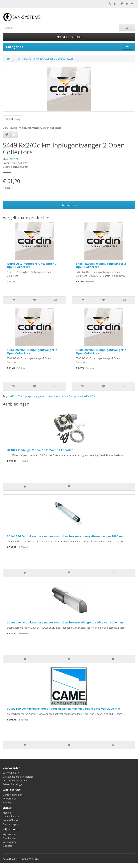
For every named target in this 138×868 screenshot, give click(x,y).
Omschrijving (13, 119)
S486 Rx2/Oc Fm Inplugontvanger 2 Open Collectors (101, 265)
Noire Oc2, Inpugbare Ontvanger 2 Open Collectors (32, 265)
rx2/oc (19, 396)
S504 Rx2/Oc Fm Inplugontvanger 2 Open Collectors (32, 351)
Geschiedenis (10, 838)
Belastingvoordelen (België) (18, 777)
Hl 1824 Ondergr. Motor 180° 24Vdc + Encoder (40, 450)
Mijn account (10, 834)
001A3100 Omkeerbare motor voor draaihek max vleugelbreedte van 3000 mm (63, 709)
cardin (64, 396)
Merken (7, 813)
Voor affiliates (10, 820)
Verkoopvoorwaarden (15, 781)
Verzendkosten (11, 773)
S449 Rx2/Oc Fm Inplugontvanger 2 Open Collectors (46, 59)
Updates (8, 846)
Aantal (6, 188)
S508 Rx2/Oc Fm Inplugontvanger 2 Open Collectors (101, 351)
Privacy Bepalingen (13, 784)
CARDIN (14, 159)
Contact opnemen (13, 795)
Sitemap (7, 802)
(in (70, 396)
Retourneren (10, 799)
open (45, 396)
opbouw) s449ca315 (84, 396)
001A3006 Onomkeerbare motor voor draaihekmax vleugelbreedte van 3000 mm (65, 622)
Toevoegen (69, 205)
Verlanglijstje (10, 842)
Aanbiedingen (10, 824)
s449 (12, 396)
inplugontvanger (32, 396)
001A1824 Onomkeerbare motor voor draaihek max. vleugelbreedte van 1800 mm (66, 536)
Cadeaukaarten (11, 817)
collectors (55, 396)
